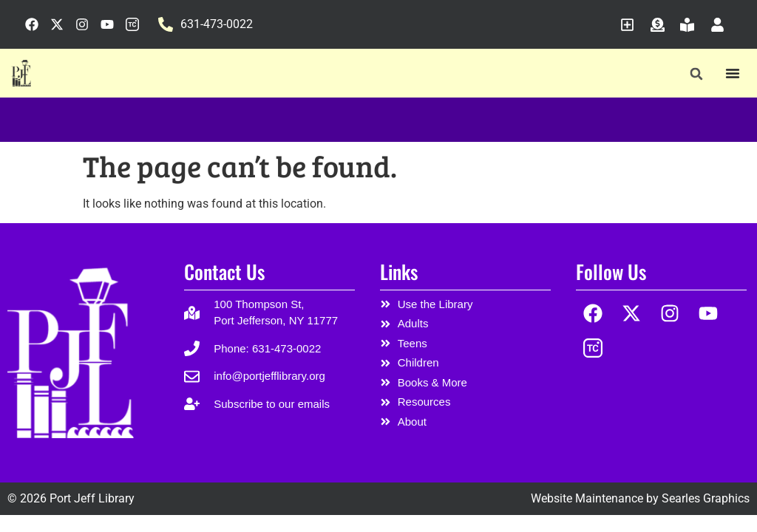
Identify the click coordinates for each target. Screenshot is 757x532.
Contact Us (224, 272)
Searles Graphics (706, 498)
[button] (696, 74)
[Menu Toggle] (733, 73)
